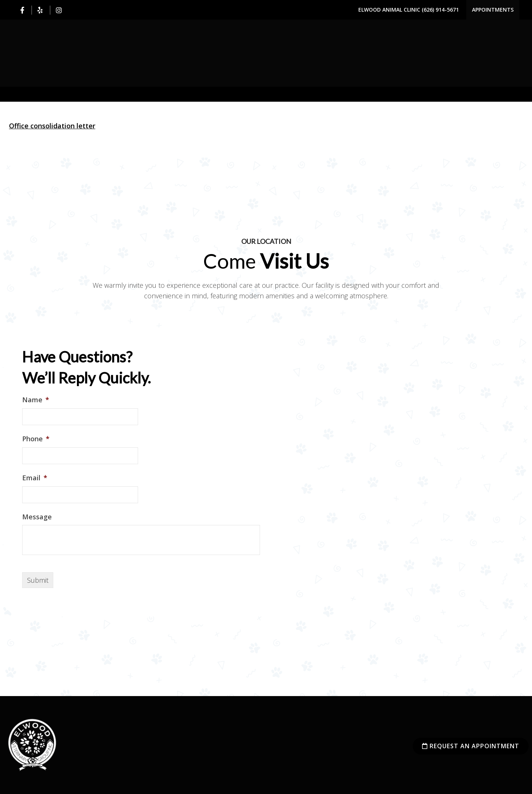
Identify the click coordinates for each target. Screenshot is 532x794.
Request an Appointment (471, 746)
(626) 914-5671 (440, 10)
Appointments (493, 10)
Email (35, 478)
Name (36, 400)
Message (37, 517)
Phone (36, 439)
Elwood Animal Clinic (390, 10)
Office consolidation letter (52, 126)
